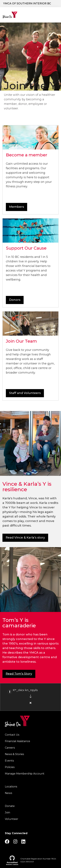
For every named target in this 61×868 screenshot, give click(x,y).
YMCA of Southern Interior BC (27, 3)
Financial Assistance (17, 741)
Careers (10, 748)
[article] (30, 697)
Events (9, 761)
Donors (15, 300)
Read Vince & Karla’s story (25, 538)
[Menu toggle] (56, 14)
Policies (10, 767)
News (8, 793)
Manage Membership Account (25, 774)
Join (7, 812)
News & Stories (14, 754)
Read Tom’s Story (19, 674)
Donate (10, 806)
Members (17, 207)
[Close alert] (31, 703)
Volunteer (12, 819)
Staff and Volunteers (25, 393)
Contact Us (12, 735)
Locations (11, 787)
